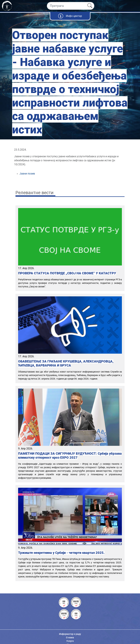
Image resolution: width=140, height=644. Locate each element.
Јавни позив (28, 174)
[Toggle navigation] (135, 6)
